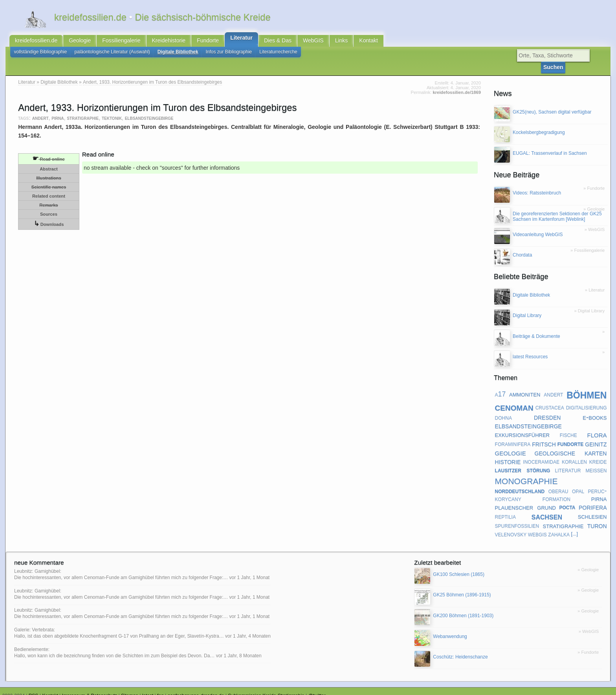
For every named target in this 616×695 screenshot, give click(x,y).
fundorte (571, 435)
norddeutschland (520, 482)
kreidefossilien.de (36, 42)
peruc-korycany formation (551, 486)
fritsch (544, 435)
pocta (567, 499)
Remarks (49, 197)
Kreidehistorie (169, 42)
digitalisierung (587, 399)
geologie (511, 444)
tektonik (112, 110)
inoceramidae (541, 453)
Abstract (49, 161)
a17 (500, 386)
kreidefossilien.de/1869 (457, 84)
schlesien (592, 508)
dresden (547, 409)
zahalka (559, 526)
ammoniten (525, 386)
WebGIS (313, 42)
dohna (503, 409)
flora (597, 426)
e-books (595, 409)
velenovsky (511, 526)
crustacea (550, 399)
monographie (526, 472)
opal (578, 482)
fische (568, 426)
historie (508, 453)
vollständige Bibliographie (41, 55)
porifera (593, 499)
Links (342, 42)
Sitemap (130, 688)
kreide (598, 453)
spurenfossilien (517, 517)
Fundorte (208, 42)
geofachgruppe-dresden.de (196, 688)
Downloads (49, 215)
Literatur (241, 40)
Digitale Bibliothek (178, 55)
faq (160, 688)
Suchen (590, 59)
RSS (34, 688)
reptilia (505, 508)
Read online (49, 150)
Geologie (80, 42)
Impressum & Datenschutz (90, 688)
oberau (558, 482)
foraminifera (513, 435)
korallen (574, 453)
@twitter (317, 688)
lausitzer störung (523, 462)
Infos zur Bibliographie (229, 55)
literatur (568, 462)
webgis (537, 526)
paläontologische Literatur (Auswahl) (112, 55)
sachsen (547, 508)
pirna (58, 110)
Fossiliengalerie (121, 42)
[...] (574, 526)
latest (148, 688)
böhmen (587, 386)
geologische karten (571, 444)
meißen (596, 462)
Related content (49, 188)
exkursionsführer (522, 426)
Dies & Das (278, 42)
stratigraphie (83, 110)
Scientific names (49, 179)
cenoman (514, 399)
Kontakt (368, 42)
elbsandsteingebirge (149, 110)
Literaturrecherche (278, 55)
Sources (49, 206)
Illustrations (49, 170)
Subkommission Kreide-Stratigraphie (266, 688)
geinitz (596, 435)
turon (597, 517)
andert (40, 110)
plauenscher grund (525, 499)
